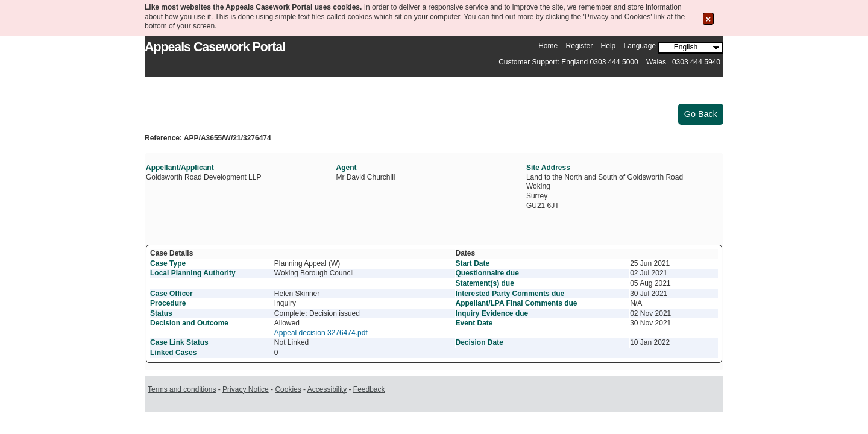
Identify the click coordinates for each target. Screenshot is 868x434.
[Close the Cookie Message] (709, 19)
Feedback (369, 389)
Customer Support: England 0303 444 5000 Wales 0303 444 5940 (609, 62)
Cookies (288, 389)
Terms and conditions (182, 389)
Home (548, 46)
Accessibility (327, 389)
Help (609, 46)
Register (580, 46)
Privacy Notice (246, 389)
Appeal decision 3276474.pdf (321, 333)
